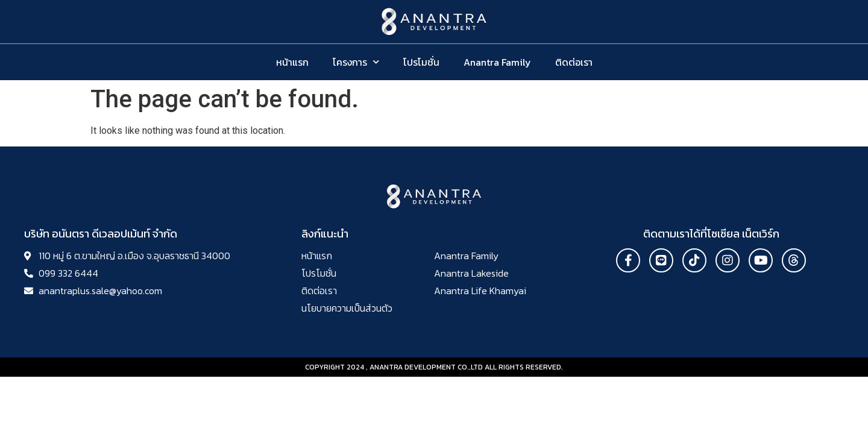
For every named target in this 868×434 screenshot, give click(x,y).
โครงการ (356, 62)
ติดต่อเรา (574, 62)
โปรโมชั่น (421, 62)
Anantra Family (497, 62)
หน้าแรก (292, 62)
